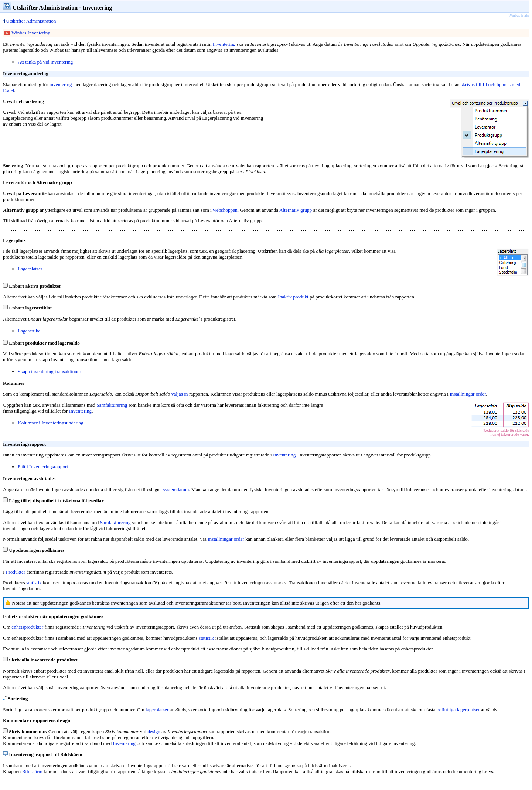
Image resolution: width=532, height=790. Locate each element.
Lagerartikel (30, 331)
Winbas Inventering (27, 33)
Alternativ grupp (296, 210)
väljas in (180, 394)
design (154, 731)
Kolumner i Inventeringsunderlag (51, 423)
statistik (34, 583)
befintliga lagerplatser (458, 710)
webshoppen (225, 210)
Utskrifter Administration (29, 21)
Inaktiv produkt (293, 297)
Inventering (80, 411)
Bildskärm (32, 771)
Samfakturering (112, 405)
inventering (61, 84)
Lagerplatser (30, 269)
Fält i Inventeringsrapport (43, 467)
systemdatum (176, 490)
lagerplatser (157, 710)
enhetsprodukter (27, 627)
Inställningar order (468, 394)
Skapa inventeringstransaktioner (49, 371)
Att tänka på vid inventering (45, 62)
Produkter (16, 572)
